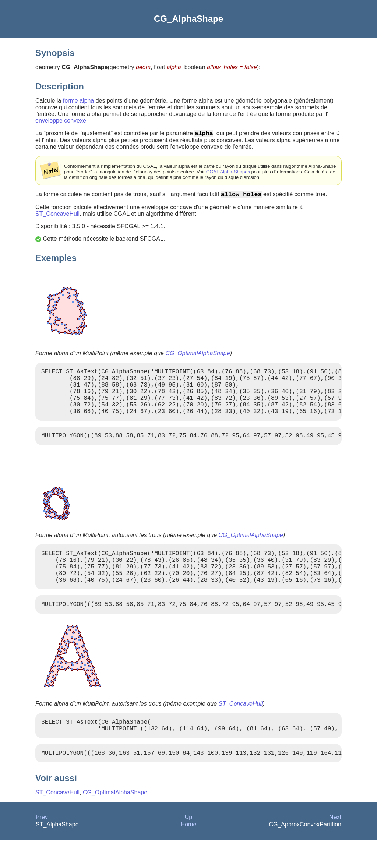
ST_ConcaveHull (57, 217)
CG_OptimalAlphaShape (198, 356)
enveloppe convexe (61, 121)
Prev (42, 845)
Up (188, 845)
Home (189, 852)
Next (335, 845)
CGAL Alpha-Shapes (228, 173)
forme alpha (79, 101)
